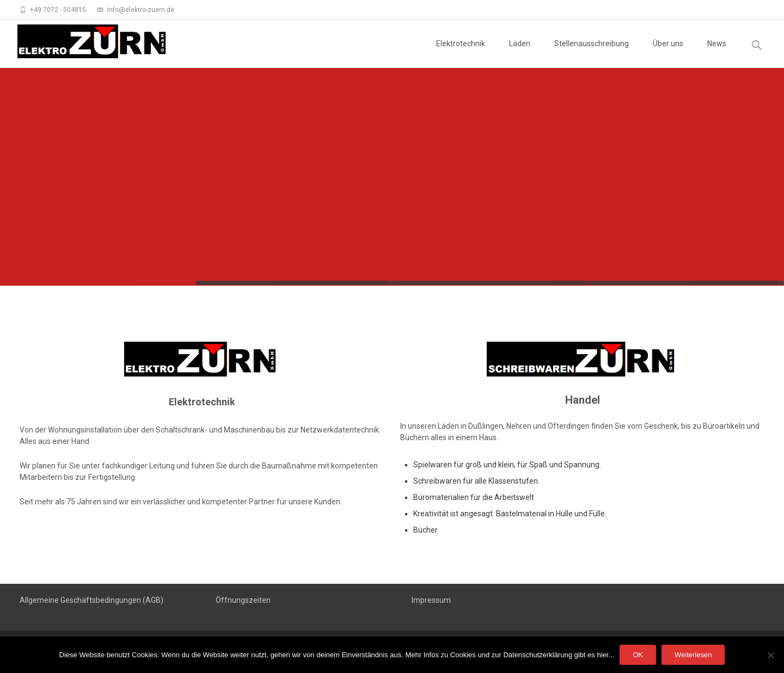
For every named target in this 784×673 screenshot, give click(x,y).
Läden (520, 53)
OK (638, 655)
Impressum (431, 600)
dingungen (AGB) (134, 600)
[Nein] (770, 655)
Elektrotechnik (461, 53)
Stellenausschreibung (592, 53)
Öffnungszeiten (243, 600)
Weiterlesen (693, 655)
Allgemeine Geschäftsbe (62, 600)
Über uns (668, 53)
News (717, 53)
